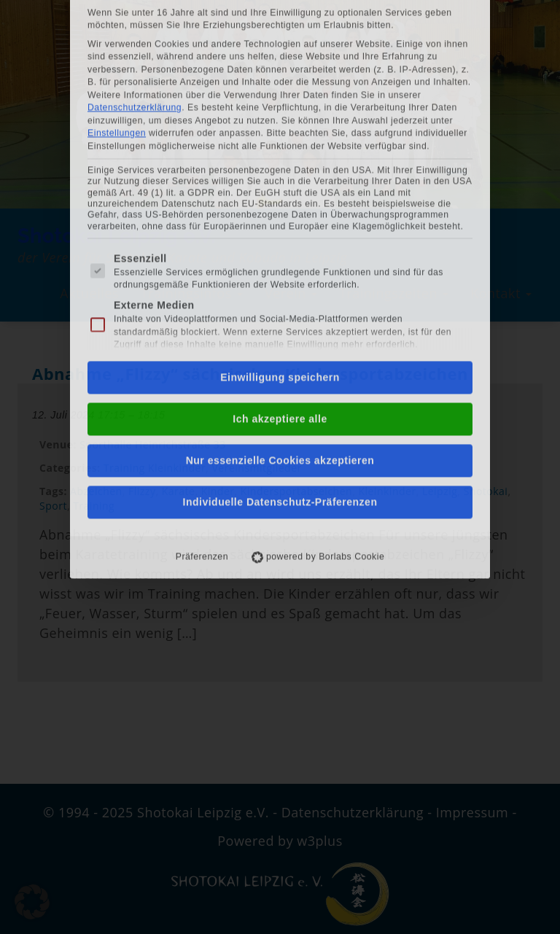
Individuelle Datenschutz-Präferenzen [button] (280, 340)
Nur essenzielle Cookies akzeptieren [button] (280, 298)
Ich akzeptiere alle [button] (280, 257)
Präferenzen (202, 394)
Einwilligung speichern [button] (280, 215)
